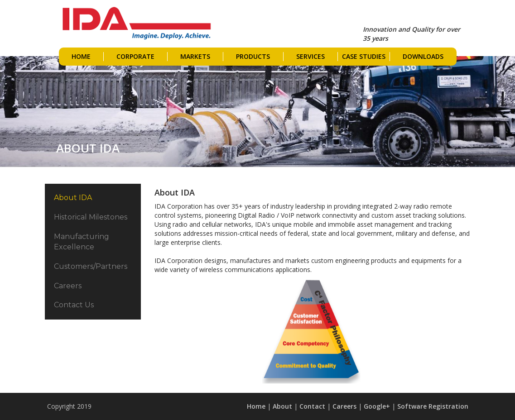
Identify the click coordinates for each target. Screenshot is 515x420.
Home (256, 406)
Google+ (377, 406)
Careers (344, 406)
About (282, 406)
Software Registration (433, 406)
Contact (312, 406)
